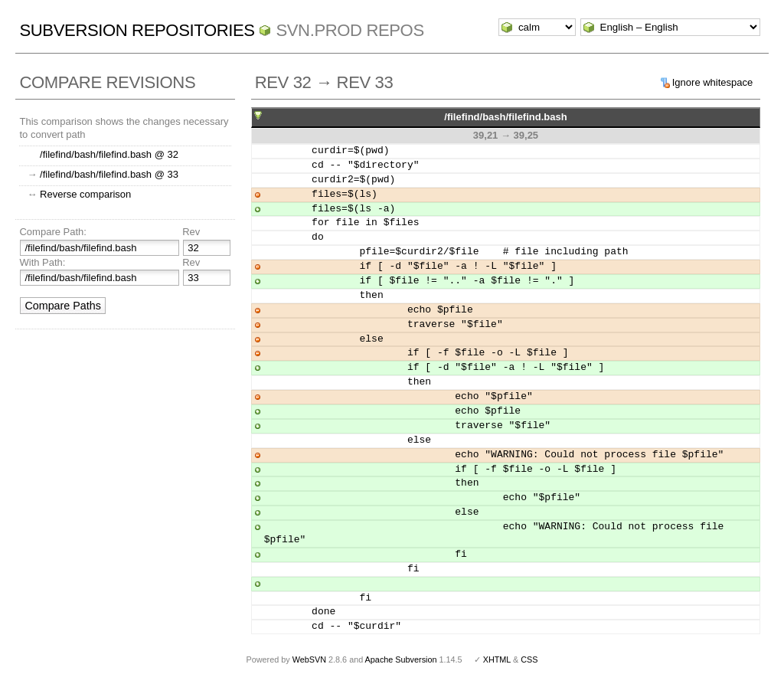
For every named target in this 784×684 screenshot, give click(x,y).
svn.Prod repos (350, 30)
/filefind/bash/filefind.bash (505, 117)
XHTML (497, 659)
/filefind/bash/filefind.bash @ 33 (109, 174)
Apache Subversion (401, 659)
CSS (529, 659)
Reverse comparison (85, 194)
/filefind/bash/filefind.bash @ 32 (109, 154)
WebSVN (309, 659)
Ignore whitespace (713, 82)
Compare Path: (52, 232)
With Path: (42, 262)
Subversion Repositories (137, 30)
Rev (191, 232)
